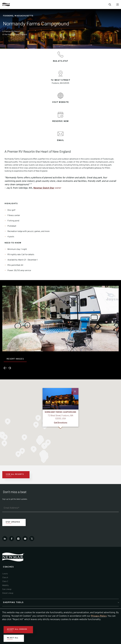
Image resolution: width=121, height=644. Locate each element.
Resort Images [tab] (15, 359)
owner (58, 188)
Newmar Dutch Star (44, 188)
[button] (38, 418)
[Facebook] (12, 539)
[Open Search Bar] (110, 4)
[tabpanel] (61, 330)
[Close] (75, 391)
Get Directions (61, 423)
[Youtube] (25, 539)
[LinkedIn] (5, 539)
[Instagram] (18, 539)
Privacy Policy (99, 616)
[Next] (9, 368)
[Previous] (5, 368)
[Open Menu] (117, 5)
